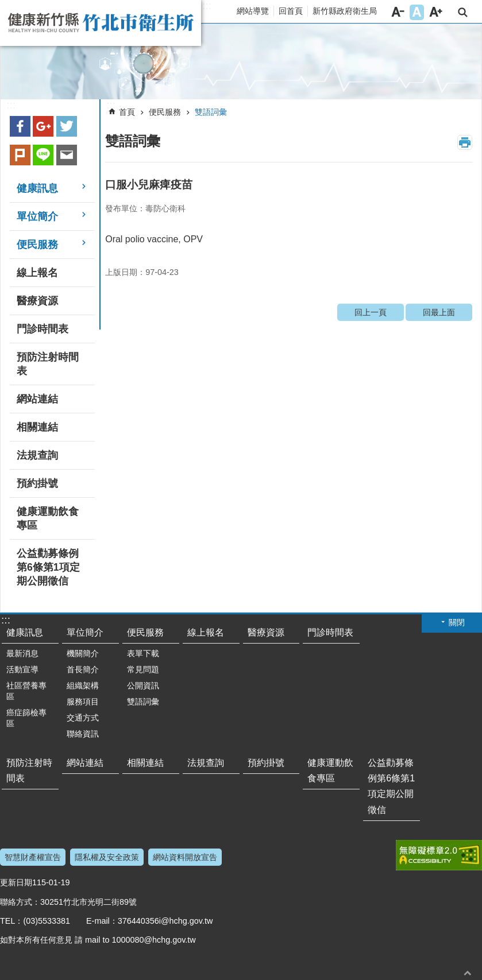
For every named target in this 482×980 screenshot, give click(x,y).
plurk (20, 155)
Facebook (20, 126)
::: (207, 6)
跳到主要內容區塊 (6, 6)
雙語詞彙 (211, 112)
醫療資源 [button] (37, 301)
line (43, 155)
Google (43, 126)
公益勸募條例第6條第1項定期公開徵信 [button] (48, 567)
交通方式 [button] (83, 718)
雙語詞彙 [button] (143, 702)
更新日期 (16, 882)
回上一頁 (371, 312)
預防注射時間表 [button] (48, 364)
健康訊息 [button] (37, 188)
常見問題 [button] (143, 669)
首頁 (127, 112)
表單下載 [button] (143, 653)
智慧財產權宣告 (33, 857)
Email (67, 155)
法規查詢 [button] (37, 455)
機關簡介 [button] (83, 653)
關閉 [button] (457, 622)
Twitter (67, 126)
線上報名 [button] (37, 273)
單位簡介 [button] (37, 216)
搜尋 (463, 12)
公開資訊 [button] (143, 685)
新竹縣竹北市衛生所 (101, 23)
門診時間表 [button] (43, 329)
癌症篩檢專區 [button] (26, 718)
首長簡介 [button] (83, 669)
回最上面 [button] (468, 973)
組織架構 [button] (83, 685)
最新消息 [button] (22, 653)
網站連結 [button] (37, 399)
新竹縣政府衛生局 (345, 11)
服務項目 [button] (83, 702)
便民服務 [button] (37, 245)
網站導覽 (253, 11)
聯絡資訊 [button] (83, 734)
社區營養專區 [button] (26, 691)
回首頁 (291, 11)
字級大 (436, 12)
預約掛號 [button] (37, 483)
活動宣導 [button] (22, 669)
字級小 (398, 12)
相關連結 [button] (37, 427)
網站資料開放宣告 (185, 857)
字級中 (417, 12)
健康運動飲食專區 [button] (48, 518)
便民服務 (165, 112)
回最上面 (439, 312)
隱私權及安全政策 (107, 857)
